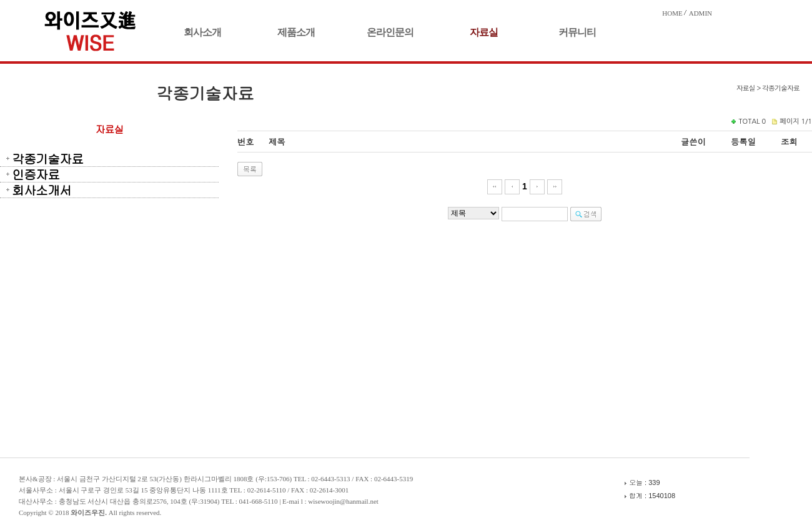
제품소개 (296, 32)
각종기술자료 (47, 159)
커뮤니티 (577, 32)
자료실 (484, 32)
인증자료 (36, 174)
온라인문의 (390, 32)
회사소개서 (42, 190)
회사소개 (202, 32)
